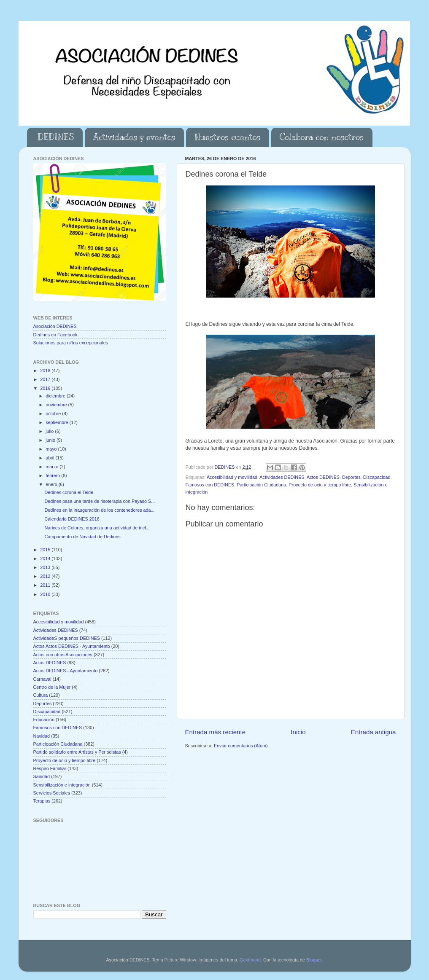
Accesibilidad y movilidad (232, 477)
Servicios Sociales (52, 793)
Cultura (41, 695)
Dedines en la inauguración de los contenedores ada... (99, 510)
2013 (46, 567)
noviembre (57, 405)
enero (52, 484)
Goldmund (250, 960)
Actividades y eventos (134, 137)
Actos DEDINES (323, 477)
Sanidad (42, 776)
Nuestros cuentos (227, 137)
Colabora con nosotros (322, 137)
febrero (53, 475)
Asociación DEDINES (55, 326)
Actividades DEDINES (282, 477)
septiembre (57, 422)
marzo (53, 467)
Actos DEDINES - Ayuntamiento (66, 671)
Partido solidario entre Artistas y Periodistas (77, 752)
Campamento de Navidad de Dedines (82, 537)
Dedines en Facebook (55, 335)
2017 (46, 379)
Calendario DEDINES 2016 (72, 519)
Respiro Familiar (50, 768)
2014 (46, 558)
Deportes (351, 477)
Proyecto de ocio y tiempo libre (320, 485)
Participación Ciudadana (261, 485)
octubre (54, 413)
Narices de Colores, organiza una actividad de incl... (97, 528)
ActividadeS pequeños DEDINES (67, 638)
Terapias (42, 801)
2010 (46, 594)
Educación (44, 720)
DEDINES (56, 137)
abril (50, 458)
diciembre (56, 396)
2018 (46, 371)
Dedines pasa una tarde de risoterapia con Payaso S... (100, 501)
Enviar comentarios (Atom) (241, 746)
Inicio (298, 732)
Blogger (314, 960)
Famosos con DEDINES (210, 485)
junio (51, 440)
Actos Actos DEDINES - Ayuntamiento (72, 646)
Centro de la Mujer (52, 687)
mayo (52, 449)
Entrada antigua (374, 732)
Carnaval (42, 679)
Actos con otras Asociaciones (63, 655)
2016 (46, 388)
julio (50, 431)
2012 (46, 576)
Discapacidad (377, 477)
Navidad (42, 736)
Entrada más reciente (216, 732)
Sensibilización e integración (62, 785)
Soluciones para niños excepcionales (71, 343)
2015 (46, 550)
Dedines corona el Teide (69, 492)
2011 (46, 585)
